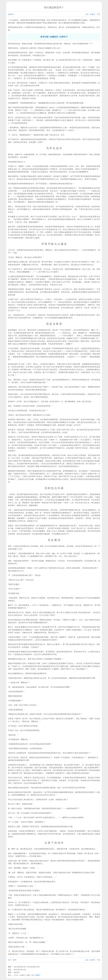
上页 (87, 14)
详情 (37, 975)
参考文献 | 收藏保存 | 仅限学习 (54, 37)
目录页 (92, 14)
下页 (98, 14)
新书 (15, 960)
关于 (10, 960)
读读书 (11, 14)
